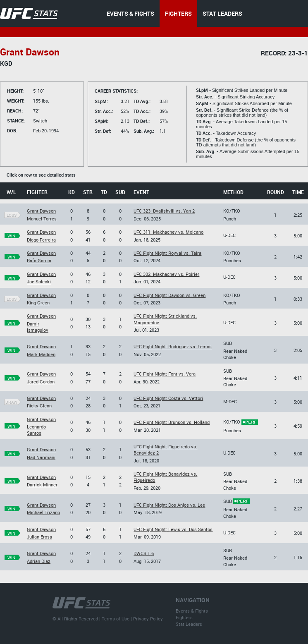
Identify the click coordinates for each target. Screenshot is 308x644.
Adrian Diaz (39, 561)
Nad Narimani (41, 457)
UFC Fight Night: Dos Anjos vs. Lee (169, 505)
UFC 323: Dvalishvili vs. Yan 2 (164, 211)
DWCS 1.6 (144, 553)
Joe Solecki (39, 281)
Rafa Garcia (39, 260)
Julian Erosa (39, 537)
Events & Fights (192, 611)
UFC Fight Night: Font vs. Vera (165, 374)
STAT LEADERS (222, 13)
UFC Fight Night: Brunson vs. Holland (172, 422)
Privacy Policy (148, 619)
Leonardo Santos (36, 430)
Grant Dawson (41, 211)
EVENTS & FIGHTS (130, 13)
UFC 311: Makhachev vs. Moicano (168, 232)
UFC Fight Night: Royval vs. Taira (167, 253)
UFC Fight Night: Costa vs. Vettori (168, 398)
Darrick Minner (42, 485)
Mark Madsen (41, 354)
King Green (38, 303)
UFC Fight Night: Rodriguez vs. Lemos (173, 346)
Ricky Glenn (39, 406)
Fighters (184, 617)
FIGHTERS (178, 13)
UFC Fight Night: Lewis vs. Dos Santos (173, 529)
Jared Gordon (41, 382)
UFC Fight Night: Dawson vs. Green (170, 295)
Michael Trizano (43, 512)
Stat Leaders (189, 624)
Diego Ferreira (41, 240)
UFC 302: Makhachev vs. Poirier (166, 274)
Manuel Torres (42, 219)
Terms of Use (116, 619)
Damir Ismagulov (38, 327)
